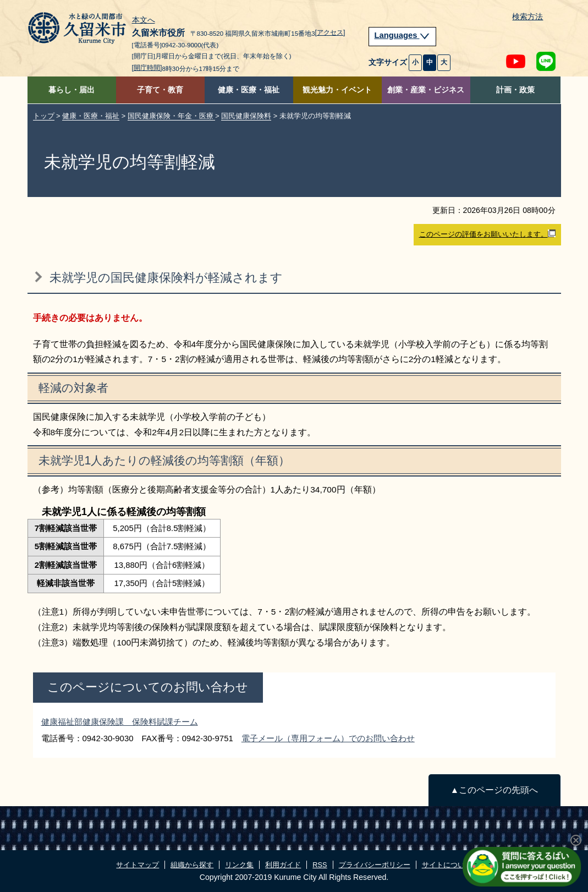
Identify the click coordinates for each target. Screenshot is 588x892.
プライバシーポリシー (375, 865)
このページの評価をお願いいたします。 (487, 234)
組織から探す (192, 865)
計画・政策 (515, 90)
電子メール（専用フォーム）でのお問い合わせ (328, 738)
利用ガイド (283, 865)
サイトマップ (138, 865)
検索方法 (527, 17)
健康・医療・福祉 (249, 90)
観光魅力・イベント (337, 90)
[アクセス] (330, 32)
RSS (320, 865)
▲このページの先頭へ (494, 790)
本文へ (144, 20)
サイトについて (447, 865)
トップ (44, 116)
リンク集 (239, 865)
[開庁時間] (147, 68)
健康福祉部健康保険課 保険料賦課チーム (120, 722)
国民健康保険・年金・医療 (172, 116)
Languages (403, 35)
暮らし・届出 (72, 90)
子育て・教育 (160, 90)
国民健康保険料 (246, 116)
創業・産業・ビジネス (426, 90)
